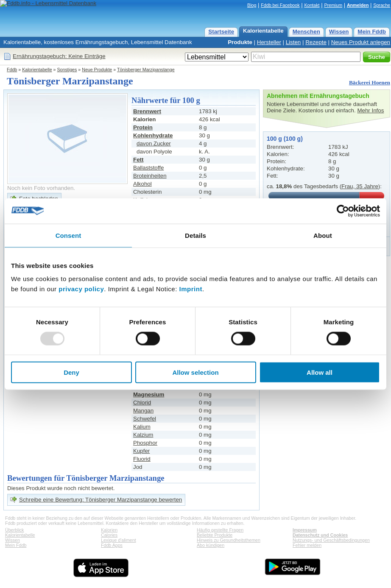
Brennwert (147, 111)
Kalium (142, 427)
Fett (138, 160)
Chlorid (142, 403)
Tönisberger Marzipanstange (146, 70)
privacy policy (81, 289)
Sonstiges (67, 70)
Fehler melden (307, 545)
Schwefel (145, 419)
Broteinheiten (150, 176)
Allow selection (195, 372)
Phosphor (145, 443)
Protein (143, 127)
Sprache (382, 5)
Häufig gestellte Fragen (220, 530)
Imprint (191, 289)
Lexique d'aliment (119, 540)
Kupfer (141, 451)
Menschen (306, 32)
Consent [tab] (68, 235)
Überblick (14, 530)
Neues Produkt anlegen (361, 42)
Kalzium (143, 435)
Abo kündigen (211, 545)
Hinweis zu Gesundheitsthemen (229, 540)
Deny (71, 372)
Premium (333, 5)
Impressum (305, 530)
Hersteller (269, 42)
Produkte (240, 42)
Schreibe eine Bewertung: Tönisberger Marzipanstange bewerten (101, 500)
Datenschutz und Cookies (320, 535)
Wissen (339, 32)
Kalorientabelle (263, 31)
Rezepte (316, 42)
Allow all (320, 372)
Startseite (221, 32)
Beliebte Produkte (215, 535)
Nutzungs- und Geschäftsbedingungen (331, 540)
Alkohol (142, 184)
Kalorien (109, 530)
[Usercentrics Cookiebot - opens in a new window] (343, 211)
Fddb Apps (112, 545)
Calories (109, 535)
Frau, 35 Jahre (360, 186)
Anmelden (358, 5)
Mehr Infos (370, 110)
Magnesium (149, 394)
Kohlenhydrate (153, 135)
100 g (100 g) (285, 139)
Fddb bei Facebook (280, 5)
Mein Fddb (372, 32)
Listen (293, 42)
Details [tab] (195, 235)
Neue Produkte (97, 70)
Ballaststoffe (148, 168)
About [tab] (323, 235)
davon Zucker (154, 144)
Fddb (12, 70)
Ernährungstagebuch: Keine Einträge (59, 56)
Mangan (143, 411)
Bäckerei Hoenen (370, 82)
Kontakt (312, 5)
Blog (252, 5)
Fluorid (142, 459)
